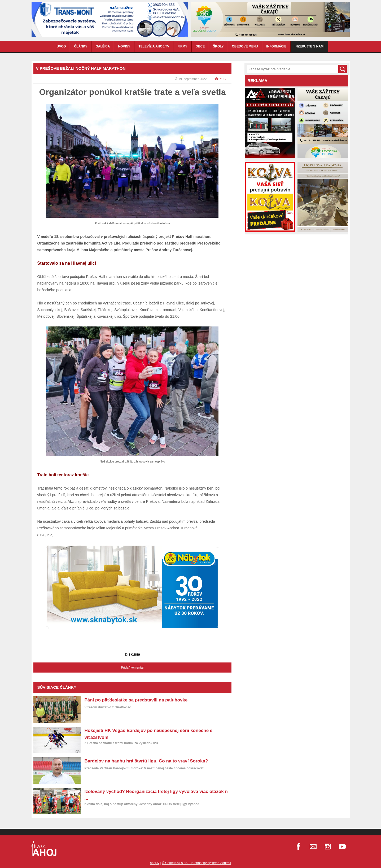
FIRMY (182, 46)
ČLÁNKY (81, 46)
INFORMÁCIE (276, 46)
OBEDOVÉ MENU (245, 46)
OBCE (200, 46)
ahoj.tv (155, 863)
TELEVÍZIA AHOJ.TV (154, 46)
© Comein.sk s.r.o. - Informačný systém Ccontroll (196, 863)
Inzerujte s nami (309, 46)
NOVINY (124, 46)
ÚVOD (61, 46)
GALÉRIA (103, 46)
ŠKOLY (218, 46)
